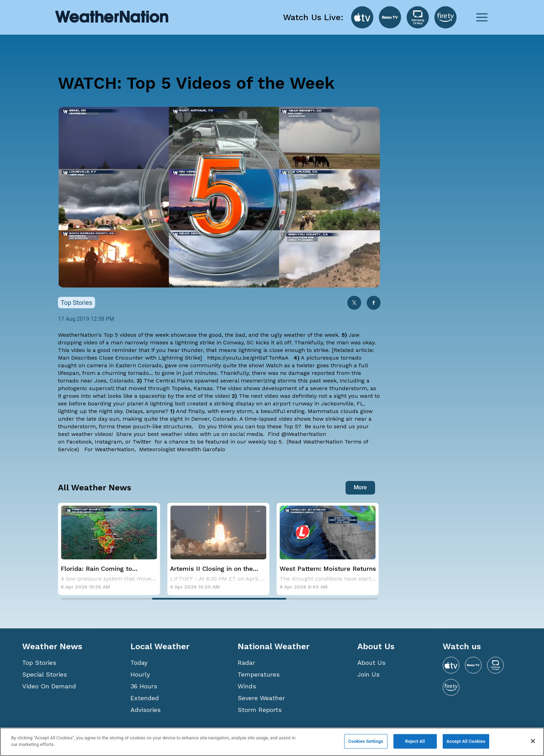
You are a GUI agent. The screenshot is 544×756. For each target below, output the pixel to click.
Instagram (108, 442)
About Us (371, 663)
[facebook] (374, 303)
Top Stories (39, 663)
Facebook (79, 442)
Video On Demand (49, 686)
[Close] (533, 741)
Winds (247, 686)
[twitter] (354, 303)
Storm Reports (260, 710)
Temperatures (259, 674)
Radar (246, 663)
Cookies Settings (366, 741)
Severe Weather (261, 698)
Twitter (143, 442)
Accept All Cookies (466, 741)
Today (139, 663)
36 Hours (144, 686)
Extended (145, 698)
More (360, 487)
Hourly (140, 674)
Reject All (415, 741)
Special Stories (45, 674)
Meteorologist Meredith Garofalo (182, 449)
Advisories (146, 710)
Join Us (368, 674)
